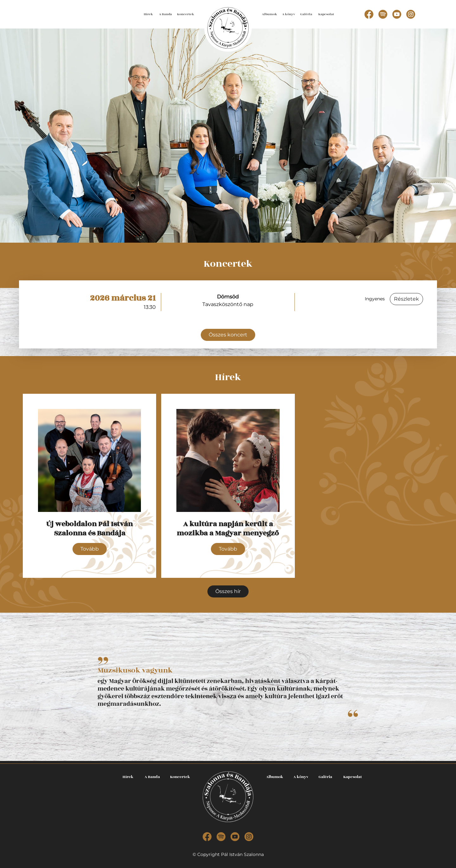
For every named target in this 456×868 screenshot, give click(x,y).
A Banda (165, 14)
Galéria (306, 14)
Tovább (90, 549)
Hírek (148, 14)
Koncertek (186, 14)
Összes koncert (228, 335)
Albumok (269, 14)
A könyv (289, 14)
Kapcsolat (326, 14)
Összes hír (228, 591)
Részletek (406, 299)
